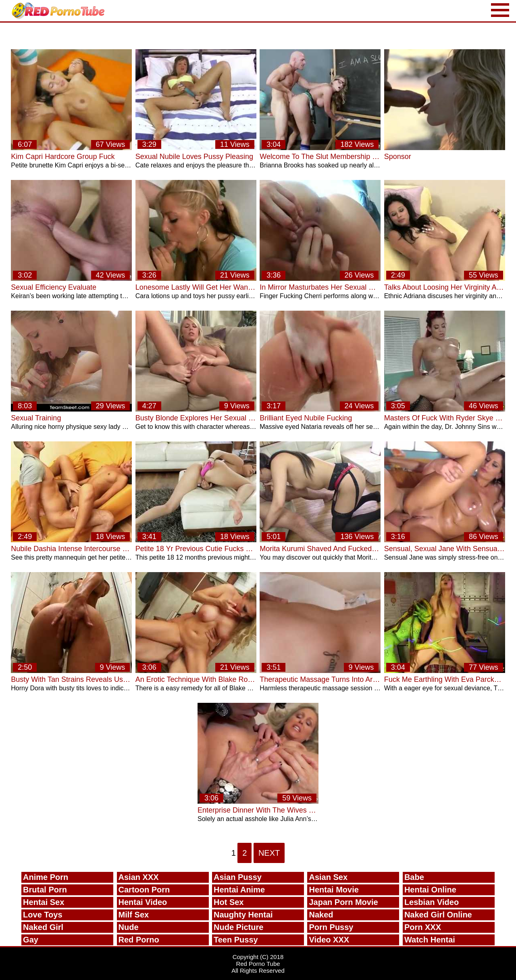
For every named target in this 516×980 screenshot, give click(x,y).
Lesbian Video (432, 902)
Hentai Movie (334, 890)
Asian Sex (328, 877)
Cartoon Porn (144, 890)
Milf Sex (134, 915)
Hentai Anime (239, 890)
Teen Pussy (236, 940)
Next (269, 853)
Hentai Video (143, 902)
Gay (31, 940)
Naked (321, 915)
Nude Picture (238, 927)
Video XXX (329, 940)
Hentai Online (430, 890)
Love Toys (43, 915)
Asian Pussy (238, 877)
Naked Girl (43, 927)
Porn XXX (423, 927)
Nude (129, 927)
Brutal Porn (45, 890)
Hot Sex (229, 902)
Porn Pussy (331, 927)
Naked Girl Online (438, 915)
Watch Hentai (430, 940)
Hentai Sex (44, 902)
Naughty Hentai (243, 915)
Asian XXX (139, 877)
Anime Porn (46, 877)
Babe (414, 877)
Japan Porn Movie (343, 902)
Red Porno (139, 940)
